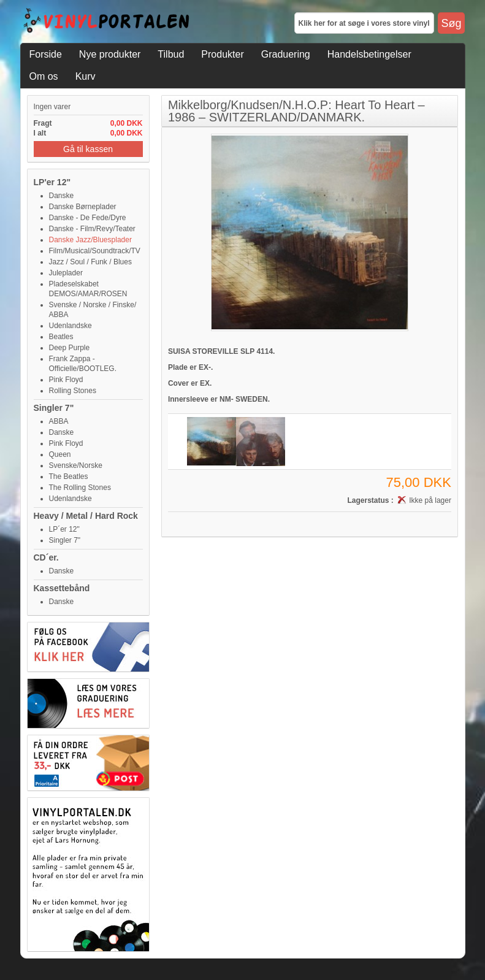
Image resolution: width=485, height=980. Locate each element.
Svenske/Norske (76, 465)
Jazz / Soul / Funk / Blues (90, 262)
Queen (60, 454)
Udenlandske (71, 326)
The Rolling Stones (80, 488)
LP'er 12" (52, 182)
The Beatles (69, 477)
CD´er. (46, 557)
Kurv (86, 76)
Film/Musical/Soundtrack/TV (95, 251)
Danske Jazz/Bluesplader (90, 240)
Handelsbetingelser (369, 54)
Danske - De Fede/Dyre (88, 218)
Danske (62, 196)
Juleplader (66, 273)
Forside (46, 54)
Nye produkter (110, 54)
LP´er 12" (64, 529)
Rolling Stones (73, 391)
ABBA (59, 421)
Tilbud (171, 54)
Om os (44, 76)
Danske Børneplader (83, 207)
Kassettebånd (62, 588)
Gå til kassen (88, 149)
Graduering (286, 54)
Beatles (61, 337)
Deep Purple (70, 348)
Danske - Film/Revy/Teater (92, 229)
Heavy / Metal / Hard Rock (86, 516)
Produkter (222, 54)
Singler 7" (54, 408)
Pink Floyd (66, 380)
